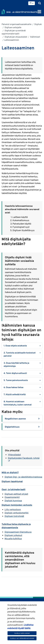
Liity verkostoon (13, 509)
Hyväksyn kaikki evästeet (22, 633)
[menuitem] (32, 3)
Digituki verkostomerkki (17, 513)
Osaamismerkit (12, 497)
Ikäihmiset (35, 37)
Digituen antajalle (13, 27)
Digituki (38, 24)
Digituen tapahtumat (12, 481)
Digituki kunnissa (13, 501)
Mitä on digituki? (10, 472)
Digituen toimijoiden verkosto (17, 505)
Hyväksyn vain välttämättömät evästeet (22, 638)
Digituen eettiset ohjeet (16, 494)
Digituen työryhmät (14, 516)
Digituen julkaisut (13, 535)
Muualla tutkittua (13, 539)
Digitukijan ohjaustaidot (16, 37)
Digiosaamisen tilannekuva (18, 532)
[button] (22, 346)
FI (31, 3)
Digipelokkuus (12, 427)
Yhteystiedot (14, 455)
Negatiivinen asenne (15, 419)
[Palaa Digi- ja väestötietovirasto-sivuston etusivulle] (19, 11)
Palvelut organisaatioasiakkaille (17, 24)
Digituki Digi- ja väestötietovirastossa (23, 477)
